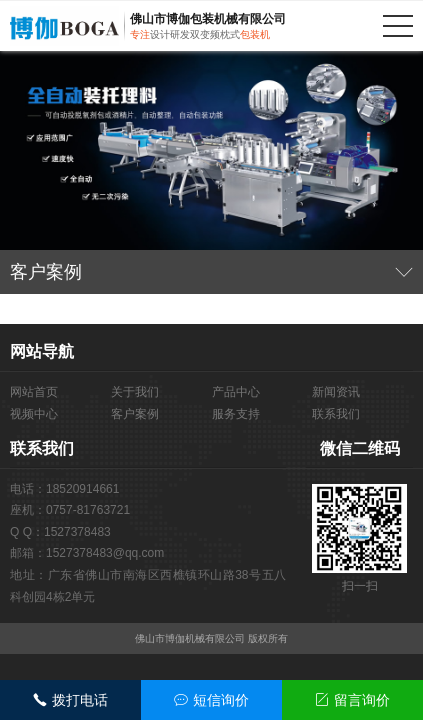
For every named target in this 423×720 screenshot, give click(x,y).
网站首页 (34, 392)
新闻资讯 (336, 392)
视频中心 (34, 414)
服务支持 (236, 414)
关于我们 (135, 392)
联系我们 (336, 414)
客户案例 (135, 414)
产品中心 (236, 392)
